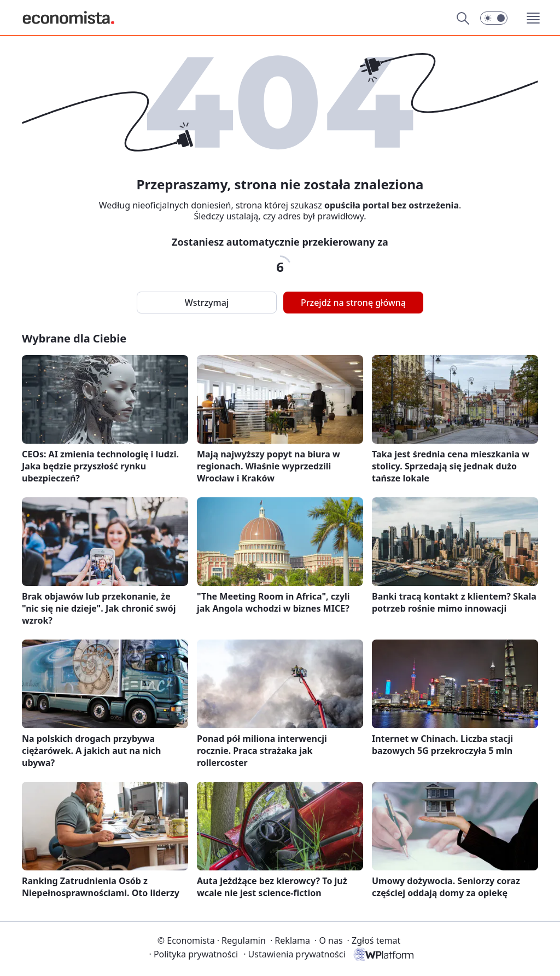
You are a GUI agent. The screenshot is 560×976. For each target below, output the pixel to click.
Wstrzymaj (207, 303)
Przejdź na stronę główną (353, 303)
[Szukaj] (463, 18)
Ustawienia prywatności (294, 954)
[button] (494, 18)
